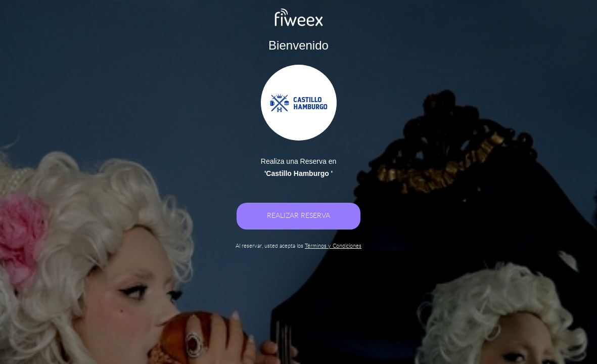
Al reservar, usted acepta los (298, 246)
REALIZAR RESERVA (298, 216)
